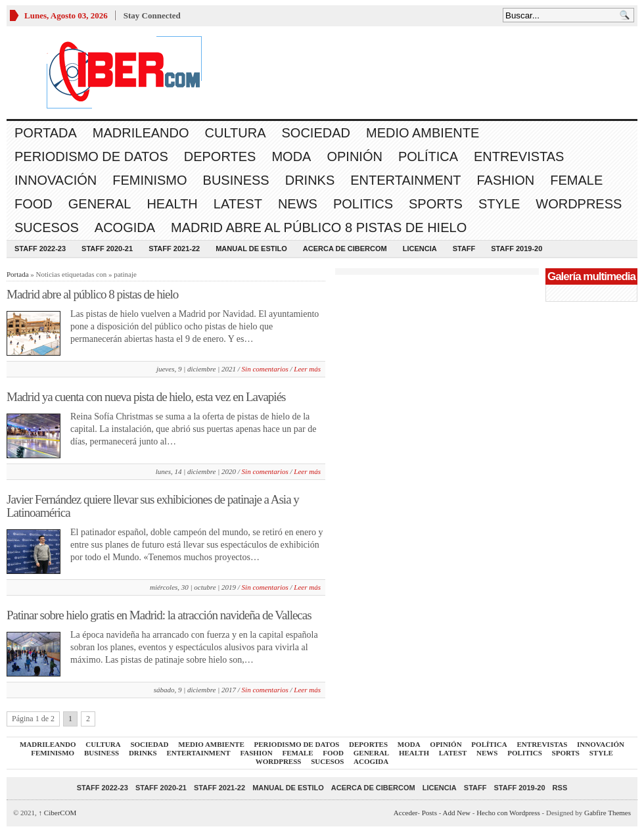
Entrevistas (519, 156)
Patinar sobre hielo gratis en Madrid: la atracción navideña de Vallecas (159, 615)
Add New (457, 813)
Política (428, 156)
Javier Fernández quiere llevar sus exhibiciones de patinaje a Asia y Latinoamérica (153, 506)
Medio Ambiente (423, 133)
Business (236, 180)
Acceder (405, 813)
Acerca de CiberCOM (345, 249)
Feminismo (149, 180)
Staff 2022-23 (40, 249)
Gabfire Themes (608, 813)
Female (576, 180)
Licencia (420, 249)
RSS (560, 788)
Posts (429, 813)
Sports (436, 204)
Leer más (307, 369)
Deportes (220, 156)
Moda (291, 156)
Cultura (236, 133)
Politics (363, 204)
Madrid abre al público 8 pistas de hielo (319, 227)
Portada (46, 133)
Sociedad (316, 133)
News (298, 204)
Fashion (505, 180)
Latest (238, 204)
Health (172, 204)
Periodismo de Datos (91, 156)
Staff (464, 249)
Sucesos (47, 227)
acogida (125, 227)
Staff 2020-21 (107, 249)
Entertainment (405, 180)
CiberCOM (58, 813)
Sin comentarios (265, 369)
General (100, 204)
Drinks (310, 180)
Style (499, 204)
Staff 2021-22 (174, 249)
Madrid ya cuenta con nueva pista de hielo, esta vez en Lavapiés (146, 397)
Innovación (56, 180)
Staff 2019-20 (517, 249)
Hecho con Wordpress (508, 813)
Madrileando (141, 133)
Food (34, 204)
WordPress (579, 204)
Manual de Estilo (251, 249)
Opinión (354, 156)
